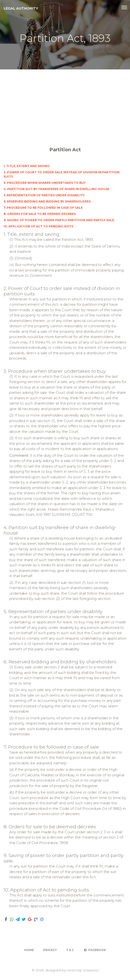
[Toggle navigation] (124, 7)
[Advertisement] (65, 105)
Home (29, 950)
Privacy (50, 950)
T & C (70, 950)
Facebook (95, 950)
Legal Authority (21, 8)
